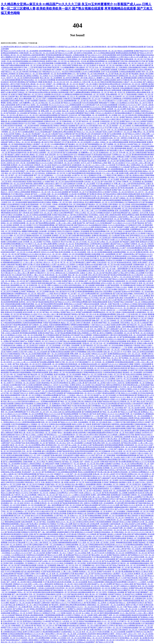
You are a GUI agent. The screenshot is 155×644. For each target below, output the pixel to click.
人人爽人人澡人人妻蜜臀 (69, 572)
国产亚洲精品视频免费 (124, 161)
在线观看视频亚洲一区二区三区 (122, 406)
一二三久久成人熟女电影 (62, 175)
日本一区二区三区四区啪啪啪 (18, 119)
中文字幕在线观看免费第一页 (102, 557)
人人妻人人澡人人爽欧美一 (17, 499)
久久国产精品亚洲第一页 (113, 285)
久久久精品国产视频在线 (46, 57)
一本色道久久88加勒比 (75, 179)
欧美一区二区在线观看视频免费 (91, 420)
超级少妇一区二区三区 (137, 308)
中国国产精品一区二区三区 (54, 182)
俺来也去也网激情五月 (114, 385)
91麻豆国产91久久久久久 (109, 364)
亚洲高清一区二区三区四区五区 (22, 165)
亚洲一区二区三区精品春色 (111, 443)
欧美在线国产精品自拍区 (103, 155)
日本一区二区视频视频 (83, 565)
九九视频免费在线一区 (32, 526)
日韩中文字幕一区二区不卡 (79, 150)
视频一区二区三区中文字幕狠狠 (62, 233)
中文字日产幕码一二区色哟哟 (35, 123)
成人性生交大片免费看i (48, 169)
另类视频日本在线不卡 (85, 155)
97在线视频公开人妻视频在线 (111, 99)
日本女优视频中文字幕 (90, 470)
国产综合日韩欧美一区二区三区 (32, 628)
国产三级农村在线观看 (124, 559)
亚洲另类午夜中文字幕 (72, 219)
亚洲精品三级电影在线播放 (46, 96)
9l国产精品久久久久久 (127, 505)
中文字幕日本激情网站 (137, 159)
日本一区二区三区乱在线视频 (58, 192)
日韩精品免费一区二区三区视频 (34, 339)
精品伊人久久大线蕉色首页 (61, 165)
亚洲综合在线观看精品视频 (42, 215)
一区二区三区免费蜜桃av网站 (76, 217)
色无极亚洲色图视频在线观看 (128, 619)
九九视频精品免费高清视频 (90, 283)
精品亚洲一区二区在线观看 (42, 235)
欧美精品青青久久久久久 (49, 310)
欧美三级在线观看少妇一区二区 (17, 285)
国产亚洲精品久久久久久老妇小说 (29, 254)
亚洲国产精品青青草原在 (65, 451)
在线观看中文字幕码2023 (135, 632)
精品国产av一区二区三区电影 (11, 484)
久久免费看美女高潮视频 (70, 94)
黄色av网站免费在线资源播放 (76, 605)
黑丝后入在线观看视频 (125, 51)
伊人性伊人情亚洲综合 (144, 69)
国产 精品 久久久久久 (63, 495)
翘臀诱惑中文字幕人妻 (13, 169)
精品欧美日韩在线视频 (139, 615)
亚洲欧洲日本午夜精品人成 (76, 513)
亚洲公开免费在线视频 (20, 513)
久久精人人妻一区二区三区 (128, 609)
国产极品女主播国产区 (122, 590)
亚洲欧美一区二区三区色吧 (143, 574)
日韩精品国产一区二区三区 (134, 576)
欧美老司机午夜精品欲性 (141, 208)
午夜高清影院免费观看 (103, 522)
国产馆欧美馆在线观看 (28, 96)
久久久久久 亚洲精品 (127, 196)
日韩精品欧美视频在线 (137, 306)
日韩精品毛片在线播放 (67, 126)
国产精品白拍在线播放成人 (37, 536)
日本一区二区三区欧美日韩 (127, 115)
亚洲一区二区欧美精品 (119, 67)
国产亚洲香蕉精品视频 (128, 337)
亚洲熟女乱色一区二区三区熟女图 (133, 439)
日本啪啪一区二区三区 (94, 217)
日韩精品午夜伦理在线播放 (144, 113)
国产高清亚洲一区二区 (76, 192)
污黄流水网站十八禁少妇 (53, 634)
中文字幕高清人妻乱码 (57, 528)
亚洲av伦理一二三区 (124, 314)
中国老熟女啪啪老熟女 (119, 238)
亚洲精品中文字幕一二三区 (131, 569)
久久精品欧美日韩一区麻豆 (76, 273)
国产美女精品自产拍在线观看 (60, 486)
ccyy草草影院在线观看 (105, 507)
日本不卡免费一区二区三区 (50, 381)
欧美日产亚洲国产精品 (116, 302)
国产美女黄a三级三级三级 (32, 208)
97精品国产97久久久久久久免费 (83, 227)
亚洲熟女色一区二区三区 (66, 136)
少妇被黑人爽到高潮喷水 (61, 159)
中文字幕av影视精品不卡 (105, 184)
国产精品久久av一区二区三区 (84, 132)
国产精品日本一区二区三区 (137, 325)
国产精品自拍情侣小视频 (112, 194)
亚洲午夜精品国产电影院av (102, 157)
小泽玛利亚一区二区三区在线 (24, 383)
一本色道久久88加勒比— (49, 206)
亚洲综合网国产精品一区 (18, 101)
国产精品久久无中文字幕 (105, 642)
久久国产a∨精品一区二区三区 (127, 101)
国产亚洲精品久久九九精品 (129, 219)
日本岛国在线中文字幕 (98, 134)
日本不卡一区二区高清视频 (14, 526)
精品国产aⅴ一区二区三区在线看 (105, 395)
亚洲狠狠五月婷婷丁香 (32, 111)
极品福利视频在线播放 (27, 117)
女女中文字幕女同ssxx (140, 451)
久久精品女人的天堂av (93, 240)
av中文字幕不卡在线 (76, 493)
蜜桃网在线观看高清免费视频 (126, 53)
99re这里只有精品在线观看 (71, 72)
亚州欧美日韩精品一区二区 (104, 227)
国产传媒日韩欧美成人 (143, 503)
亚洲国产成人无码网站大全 (93, 617)
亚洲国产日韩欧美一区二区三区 (135, 244)
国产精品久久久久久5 (75, 117)
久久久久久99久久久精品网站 (131, 250)
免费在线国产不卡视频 (107, 103)
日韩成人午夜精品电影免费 (125, 312)
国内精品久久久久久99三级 (60, 308)
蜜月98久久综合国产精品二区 (130, 144)
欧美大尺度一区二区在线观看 (28, 51)
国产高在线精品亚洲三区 (105, 256)
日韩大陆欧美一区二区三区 (85, 67)
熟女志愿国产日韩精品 (141, 387)
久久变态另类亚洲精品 (116, 202)
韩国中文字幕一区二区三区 (65, 362)
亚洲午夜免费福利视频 (124, 55)
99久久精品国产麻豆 (12, 96)
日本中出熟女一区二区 (141, 161)
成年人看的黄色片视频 (140, 65)
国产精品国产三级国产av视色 (124, 227)
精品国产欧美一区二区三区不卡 (12, 418)
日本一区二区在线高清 (92, 76)
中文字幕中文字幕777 (89, 119)
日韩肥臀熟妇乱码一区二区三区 (141, 229)
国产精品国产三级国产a (13, 155)
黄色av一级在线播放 (65, 433)
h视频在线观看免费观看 (18, 547)
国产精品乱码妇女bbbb (32, 489)
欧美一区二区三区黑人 (62, 109)
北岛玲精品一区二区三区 (71, 256)
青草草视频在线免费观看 (28, 333)
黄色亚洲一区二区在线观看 (87, 111)
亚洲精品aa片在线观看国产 (86, 642)
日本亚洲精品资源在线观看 (53, 200)
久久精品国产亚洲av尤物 (120, 235)
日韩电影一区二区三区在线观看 (121, 321)
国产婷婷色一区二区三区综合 (142, 277)
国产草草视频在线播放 (70, 387)
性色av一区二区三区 (92, 69)
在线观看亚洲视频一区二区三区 (124, 252)
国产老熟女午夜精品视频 (66, 300)
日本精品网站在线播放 (111, 420)
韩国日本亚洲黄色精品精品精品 (111, 82)
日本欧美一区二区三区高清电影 (50, 345)
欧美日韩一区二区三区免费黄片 (16, 430)
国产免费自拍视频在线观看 (16, 65)
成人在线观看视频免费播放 (64, 157)
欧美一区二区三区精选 (146, 586)
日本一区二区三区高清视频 (135, 565)
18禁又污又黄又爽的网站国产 (69, 88)
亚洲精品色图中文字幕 (90, 499)
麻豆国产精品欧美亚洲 (29, 256)
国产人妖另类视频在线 (104, 294)
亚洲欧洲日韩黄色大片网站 (142, 300)
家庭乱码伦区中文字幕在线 (78, 146)
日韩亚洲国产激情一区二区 (42, 406)
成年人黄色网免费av (49, 451)
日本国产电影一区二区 (22, 337)
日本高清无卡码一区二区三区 (31, 217)
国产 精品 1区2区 (139, 401)
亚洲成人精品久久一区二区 (28, 74)
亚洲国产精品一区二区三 (109, 358)
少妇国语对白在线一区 (108, 138)
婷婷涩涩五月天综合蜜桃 (15, 482)
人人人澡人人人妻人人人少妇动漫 (103, 165)
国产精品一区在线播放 (47, 522)
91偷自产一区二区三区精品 (133, 82)
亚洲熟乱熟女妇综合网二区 (90, 364)
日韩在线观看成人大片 (54, 518)
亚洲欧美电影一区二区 (70, 121)
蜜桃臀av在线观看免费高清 (88, 140)
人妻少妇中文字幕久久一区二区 (95, 130)
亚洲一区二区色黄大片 (39, 260)
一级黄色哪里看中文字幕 (125, 269)
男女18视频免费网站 (68, 229)
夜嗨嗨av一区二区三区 (60, 202)
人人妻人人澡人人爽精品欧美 (43, 584)
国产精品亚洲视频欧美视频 (96, 109)
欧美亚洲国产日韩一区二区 (65, 246)
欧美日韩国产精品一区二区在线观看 (107, 323)
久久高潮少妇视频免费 (34, 385)
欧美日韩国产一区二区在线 (25, 171)
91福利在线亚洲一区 (129, 416)
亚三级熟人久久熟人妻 (76, 383)
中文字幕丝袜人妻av (123, 165)
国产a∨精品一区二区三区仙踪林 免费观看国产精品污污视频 (73, 113)
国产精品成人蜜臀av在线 (77, 128)
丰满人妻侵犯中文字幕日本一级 (52, 482)
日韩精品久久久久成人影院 (22, 584)
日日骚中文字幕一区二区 (84, 410)
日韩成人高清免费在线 (60, 204)
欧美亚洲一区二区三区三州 (47, 580)
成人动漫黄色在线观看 (49, 107)
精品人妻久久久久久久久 (92, 117)
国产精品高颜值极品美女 (109, 609)
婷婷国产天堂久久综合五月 (57, 59)
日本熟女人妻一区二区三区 (42, 221)
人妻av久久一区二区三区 (84, 395)
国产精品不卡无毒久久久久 (111, 240)
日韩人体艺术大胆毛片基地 (97, 275)
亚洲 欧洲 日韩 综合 (76, 430)
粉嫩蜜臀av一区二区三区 (32, 103)
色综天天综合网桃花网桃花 (100, 248)
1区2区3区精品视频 (16, 310)
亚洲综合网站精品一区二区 (140, 464)
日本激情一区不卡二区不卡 (89, 86)
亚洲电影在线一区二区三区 (100, 92)
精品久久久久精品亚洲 (102, 370)
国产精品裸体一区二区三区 (22, 540)
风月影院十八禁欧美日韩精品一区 (32, 464)
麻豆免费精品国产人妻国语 (84, 206)
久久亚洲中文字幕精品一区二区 (75, 615)
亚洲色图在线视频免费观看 (114, 445)
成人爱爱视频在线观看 (129, 78)
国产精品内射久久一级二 (54, 196)
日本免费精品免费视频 (106, 211)
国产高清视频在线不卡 (50, 472)
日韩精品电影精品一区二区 (144, 424)
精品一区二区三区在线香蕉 (21, 549)
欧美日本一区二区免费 (110, 480)
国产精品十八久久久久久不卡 (69, 51)
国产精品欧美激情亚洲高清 (45, 302)
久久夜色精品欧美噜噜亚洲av (33, 387)
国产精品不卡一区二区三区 (98, 339)
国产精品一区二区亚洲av (51, 312)
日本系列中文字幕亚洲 (42, 329)
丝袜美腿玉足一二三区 (119, 347)
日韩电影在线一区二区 (132, 518)
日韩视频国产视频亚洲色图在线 (45, 642)
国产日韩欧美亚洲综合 (107, 281)
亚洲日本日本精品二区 (45, 428)
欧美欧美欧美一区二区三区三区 (54, 82)
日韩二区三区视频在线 (102, 451)
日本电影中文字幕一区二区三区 (73, 518)
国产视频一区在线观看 (78, 159)
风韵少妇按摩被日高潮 (75, 250)
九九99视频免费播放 (67, 67)
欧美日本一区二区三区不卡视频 (106, 63)
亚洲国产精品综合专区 (96, 167)
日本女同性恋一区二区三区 (101, 300)
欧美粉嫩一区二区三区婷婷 (126, 86)
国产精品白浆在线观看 (142, 269)
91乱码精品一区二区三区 (121, 464)
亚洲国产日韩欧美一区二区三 (38, 341)
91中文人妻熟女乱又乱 (58, 273)
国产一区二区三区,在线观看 (138, 489)
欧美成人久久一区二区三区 (96, 636)
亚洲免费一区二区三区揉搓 (22, 225)
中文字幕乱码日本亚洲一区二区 (108, 219)
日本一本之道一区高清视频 (25, 163)
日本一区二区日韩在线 (103, 67)
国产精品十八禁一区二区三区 (144, 130)
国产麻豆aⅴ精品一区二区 (97, 555)
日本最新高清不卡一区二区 (69, 464)
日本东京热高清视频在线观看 (90, 331)
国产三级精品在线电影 (34, 281)
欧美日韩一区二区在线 (139, 314)
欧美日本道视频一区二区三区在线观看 (73, 252)
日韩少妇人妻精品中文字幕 (87, 401)
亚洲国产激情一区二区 (70, 281)
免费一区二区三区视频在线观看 (48, 478)
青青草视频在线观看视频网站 (95, 260)
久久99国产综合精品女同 (114, 486)
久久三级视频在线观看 (73, 105)
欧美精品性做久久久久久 (113, 545)
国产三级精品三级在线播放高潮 (39, 146)
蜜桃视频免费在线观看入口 (13, 262)
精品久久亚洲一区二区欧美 (78, 221)
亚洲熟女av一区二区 (18, 613)
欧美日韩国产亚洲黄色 (70, 65)
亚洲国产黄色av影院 (93, 399)
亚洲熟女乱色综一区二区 (53, 121)
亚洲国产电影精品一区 (141, 542)
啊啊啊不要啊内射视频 (30, 231)
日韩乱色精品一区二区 (16, 277)
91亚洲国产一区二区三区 (41, 144)
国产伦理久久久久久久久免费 (109, 505)
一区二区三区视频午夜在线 (45, 291)
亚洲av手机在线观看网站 (85, 63)
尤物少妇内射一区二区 (102, 596)
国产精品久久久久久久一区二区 (118, 308)
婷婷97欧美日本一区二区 (94, 287)
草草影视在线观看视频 (54, 55)
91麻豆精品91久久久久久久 (51, 72)
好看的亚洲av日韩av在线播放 (11, 472)
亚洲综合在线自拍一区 (70, 86)
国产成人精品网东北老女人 (137, 513)
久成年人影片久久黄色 (34, 557)
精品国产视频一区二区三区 (16, 410)
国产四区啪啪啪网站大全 (94, 144)
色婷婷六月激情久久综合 (15, 352)
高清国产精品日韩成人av (35, 182)
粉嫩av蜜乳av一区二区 (141, 132)
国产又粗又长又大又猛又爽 (140, 169)
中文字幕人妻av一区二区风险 (54, 350)
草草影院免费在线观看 (118, 538)
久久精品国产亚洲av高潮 (97, 146)
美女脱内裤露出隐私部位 (74, 372)
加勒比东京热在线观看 (89, 277)
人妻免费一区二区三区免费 (116, 109)
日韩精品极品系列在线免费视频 (65, 370)
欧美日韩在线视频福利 (35, 121)
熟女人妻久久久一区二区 (48, 262)
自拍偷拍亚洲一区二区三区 (81, 165)
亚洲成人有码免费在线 (37, 609)
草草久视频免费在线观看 (76, 240)
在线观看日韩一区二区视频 (107, 115)
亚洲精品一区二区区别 (65, 148)
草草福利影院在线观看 (40, 372)
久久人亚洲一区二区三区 (110, 117)
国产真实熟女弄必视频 (42, 308)
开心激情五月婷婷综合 (54, 462)
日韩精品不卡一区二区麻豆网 (18, 607)
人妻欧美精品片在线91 (83, 437)
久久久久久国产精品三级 (43, 576)
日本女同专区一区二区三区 (107, 262)
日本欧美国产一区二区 (127, 296)
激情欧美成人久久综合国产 (73, 304)
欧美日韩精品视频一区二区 (35, 443)
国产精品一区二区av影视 (108, 412)
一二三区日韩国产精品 (28, 198)
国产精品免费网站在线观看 (45, 223)
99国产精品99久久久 (81, 225)
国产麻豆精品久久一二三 (53, 435)
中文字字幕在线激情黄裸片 (42, 267)
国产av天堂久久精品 (122, 509)
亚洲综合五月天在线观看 (38, 59)
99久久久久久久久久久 (57, 105)
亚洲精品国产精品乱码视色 (47, 136)
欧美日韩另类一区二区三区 (107, 51)
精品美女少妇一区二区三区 (67, 169)
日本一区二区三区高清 (17, 184)
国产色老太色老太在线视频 (132, 374)
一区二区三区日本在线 (91, 607)
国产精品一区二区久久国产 (133, 547)
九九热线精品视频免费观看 (51, 298)
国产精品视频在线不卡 (49, 507)
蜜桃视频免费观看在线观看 (68, 542)
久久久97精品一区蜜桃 (67, 385)
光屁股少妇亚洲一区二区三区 (85, 426)
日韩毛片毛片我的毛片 (65, 231)
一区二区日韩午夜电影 (31, 126)
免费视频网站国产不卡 (22, 412)
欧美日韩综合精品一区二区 (106, 198)
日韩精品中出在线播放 (105, 611)
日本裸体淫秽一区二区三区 (63, 271)
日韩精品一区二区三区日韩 (116, 551)
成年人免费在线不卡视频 (121, 157)
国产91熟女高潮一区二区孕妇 (111, 182)
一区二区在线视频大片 (113, 167)
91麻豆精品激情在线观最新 (48, 115)
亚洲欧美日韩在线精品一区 (101, 235)
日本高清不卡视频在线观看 (22, 240)
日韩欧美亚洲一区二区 (27, 53)
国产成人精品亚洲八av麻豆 (137, 567)
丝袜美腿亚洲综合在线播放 (49, 534)
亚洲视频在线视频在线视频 (131, 356)
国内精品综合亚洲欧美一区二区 (111, 607)
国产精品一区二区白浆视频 (24, 501)
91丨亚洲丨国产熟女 (12, 364)
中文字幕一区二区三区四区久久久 (50, 256)
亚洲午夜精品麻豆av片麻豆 (74, 130)
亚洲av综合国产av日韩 (58, 399)
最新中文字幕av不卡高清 (31, 265)
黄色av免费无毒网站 (71, 161)
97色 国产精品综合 (42, 90)
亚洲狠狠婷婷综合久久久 (28, 63)
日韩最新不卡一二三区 (91, 416)
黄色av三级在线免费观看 (86, 391)
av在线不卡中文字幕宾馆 (28, 283)
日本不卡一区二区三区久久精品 (68, 530)
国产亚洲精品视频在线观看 (86, 449)
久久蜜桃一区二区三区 (27, 437)
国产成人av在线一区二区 (20, 389)
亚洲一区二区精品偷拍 (87, 310)
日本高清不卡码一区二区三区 (79, 576)
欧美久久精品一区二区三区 (113, 374)
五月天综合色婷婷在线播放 (13, 561)
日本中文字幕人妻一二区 (66, 580)
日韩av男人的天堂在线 (138, 611)
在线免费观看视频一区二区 (48, 51)
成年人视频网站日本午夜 (9, 57)
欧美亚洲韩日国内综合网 (77, 453)
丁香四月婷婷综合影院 (83, 557)
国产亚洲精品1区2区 (142, 395)
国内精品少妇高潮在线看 (60, 92)
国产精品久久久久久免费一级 (65, 53)
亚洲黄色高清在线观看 (31, 78)
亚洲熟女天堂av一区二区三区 (84, 306)
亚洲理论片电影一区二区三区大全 (58, 61)
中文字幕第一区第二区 (68, 208)
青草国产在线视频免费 (88, 256)
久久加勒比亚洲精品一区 (43, 404)
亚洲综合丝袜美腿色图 (83, 321)
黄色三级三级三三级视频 (61, 439)
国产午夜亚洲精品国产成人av (36, 623)
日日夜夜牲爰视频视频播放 (84, 291)
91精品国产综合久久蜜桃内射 (61, 134)
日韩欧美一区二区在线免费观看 (141, 495)
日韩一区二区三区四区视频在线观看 (100, 252)
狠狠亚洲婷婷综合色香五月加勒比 (39, 202)
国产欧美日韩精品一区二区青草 (24, 90)
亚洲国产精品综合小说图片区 (130, 117)
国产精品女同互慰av (124, 404)
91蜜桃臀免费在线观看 (39, 466)
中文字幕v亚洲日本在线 (95, 441)
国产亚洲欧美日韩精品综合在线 (57, 389)
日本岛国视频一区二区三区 (22, 215)
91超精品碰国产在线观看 (109, 69)
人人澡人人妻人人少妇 (31, 262)
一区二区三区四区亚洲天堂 (50, 526)
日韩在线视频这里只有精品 (137, 67)
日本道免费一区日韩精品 (18, 146)
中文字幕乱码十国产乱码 (87, 414)
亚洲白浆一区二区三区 (107, 65)
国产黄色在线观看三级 (14, 460)
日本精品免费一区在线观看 (99, 524)
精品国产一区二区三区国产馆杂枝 (139, 148)
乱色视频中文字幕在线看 (127, 69)
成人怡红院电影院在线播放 (19, 61)
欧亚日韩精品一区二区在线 (77, 59)
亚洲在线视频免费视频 (13, 80)
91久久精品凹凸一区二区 (51, 360)
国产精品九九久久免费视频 (125, 625)
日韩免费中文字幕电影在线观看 (98, 513)
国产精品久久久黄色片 (133, 134)
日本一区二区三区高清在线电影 (81, 316)
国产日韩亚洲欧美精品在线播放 (80, 235)
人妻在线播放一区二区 (110, 484)
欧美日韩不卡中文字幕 (49, 148)
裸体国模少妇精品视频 (92, 254)
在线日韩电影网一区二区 (102, 74)
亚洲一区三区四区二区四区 (46, 198)
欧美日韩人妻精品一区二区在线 (33, 155)
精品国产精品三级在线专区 (80, 366)
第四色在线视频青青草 (14, 358)
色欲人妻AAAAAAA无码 (12, 401)
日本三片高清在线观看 (107, 559)
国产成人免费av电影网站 (92, 630)
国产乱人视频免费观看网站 (13, 462)
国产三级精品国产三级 (60, 167)
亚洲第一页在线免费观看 (26, 306)
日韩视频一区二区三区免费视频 (32, 414)
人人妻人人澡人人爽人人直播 (66, 223)
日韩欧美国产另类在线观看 (135, 150)
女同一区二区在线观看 (101, 136)
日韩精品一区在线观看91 (132, 146)
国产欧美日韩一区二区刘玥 (126, 470)
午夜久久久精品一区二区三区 (85, 213)
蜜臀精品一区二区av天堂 (75, 260)
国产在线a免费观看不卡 (80, 486)
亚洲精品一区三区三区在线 (65, 186)
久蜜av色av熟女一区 (113, 439)
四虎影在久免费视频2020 (140, 256)
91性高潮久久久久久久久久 (128, 105)
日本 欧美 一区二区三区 (73, 337)
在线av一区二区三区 (114, 628)
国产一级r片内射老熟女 (20, 594)
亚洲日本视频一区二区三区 (73, 196)
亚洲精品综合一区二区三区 (109, 152)
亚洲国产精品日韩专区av (107, 470)
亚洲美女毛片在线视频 (114, 260)
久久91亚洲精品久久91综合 (125, 103)
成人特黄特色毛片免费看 (53, 387)
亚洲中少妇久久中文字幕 (104, 381)
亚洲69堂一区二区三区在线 (125, 96)
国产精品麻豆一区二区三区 (75, 144)
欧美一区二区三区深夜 (34, 65)
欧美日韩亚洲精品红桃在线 (92, 173)
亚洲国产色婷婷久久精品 (24, 318)
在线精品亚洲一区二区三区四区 (126, 281)
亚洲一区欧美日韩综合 (57, 119)
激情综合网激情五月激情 (130, 215)
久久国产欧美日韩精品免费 (86, 198)
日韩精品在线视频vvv (142, 478)
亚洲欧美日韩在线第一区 (122, 472)
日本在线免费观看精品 (135, 248)
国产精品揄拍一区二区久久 (66, 96)
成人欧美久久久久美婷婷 (137, 233)
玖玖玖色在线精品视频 (90, 103)
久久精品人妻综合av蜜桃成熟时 (132, 441)
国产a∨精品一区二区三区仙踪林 (108, 242)
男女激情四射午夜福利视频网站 (20, 372)
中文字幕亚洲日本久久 (31, 358)
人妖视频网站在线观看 (130, 520)
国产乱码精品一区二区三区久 (129, 358)
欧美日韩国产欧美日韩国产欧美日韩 (47, 67)
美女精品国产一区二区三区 (41, 134)
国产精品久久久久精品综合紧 (71, 103)
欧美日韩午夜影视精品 (18, 82)
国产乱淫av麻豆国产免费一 (111, 561)
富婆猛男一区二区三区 (22, 271)
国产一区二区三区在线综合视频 (81, 474)
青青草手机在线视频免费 (59, 567)
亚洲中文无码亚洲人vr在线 (112, 217)
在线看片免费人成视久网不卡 (129, 173)
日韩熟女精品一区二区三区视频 (142, 165)
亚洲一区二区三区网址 (9, 416)
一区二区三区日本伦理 (54, 152)
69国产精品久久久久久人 (12, 381)
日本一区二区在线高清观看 (57, 138)
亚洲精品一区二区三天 (131, 486)
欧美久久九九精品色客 (135, 275)
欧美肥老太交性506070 (111, 638)
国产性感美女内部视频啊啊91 (97, 177)
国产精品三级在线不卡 (30, 186)
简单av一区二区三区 (23, 142)
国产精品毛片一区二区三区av (124, 557)
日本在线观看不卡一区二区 (52, 86)
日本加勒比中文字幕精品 (47, 524)
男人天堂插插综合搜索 (51, 335)
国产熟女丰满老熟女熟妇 (79, 215)
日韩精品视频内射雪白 (96, 545)
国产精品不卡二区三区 (139, 318)
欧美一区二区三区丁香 (58, 599)
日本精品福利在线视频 (118, 428)
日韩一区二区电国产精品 (18, 374)
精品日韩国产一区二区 (119, 497)
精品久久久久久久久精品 (44, 163)
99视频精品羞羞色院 (94, 480)
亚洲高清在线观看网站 (24, 150)
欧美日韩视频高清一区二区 (60, 592)
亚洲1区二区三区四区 (83, 385)
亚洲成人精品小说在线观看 (97, 59)
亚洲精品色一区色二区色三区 (29, 211)
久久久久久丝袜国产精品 (60, 150)
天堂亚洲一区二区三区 (49, 377)
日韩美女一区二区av (93, 453)
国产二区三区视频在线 (34, 130)
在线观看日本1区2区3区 (52, 94)
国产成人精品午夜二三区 (92, 101)
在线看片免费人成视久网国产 (126, 426)
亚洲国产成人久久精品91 (120, 588)
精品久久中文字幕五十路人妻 (95, 298)
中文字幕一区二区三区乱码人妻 (120, 267)
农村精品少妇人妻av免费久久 (75, 484)
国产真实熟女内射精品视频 (117, 275)
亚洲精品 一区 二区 (44, 619)
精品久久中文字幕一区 (99, 271)
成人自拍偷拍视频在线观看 (17, 121)
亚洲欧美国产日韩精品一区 (114, 536)
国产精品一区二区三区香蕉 (67, 401)
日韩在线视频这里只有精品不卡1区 (132, 88)
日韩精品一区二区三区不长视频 (106, 289)
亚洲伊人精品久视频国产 (38, 393)
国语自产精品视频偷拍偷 (88, 621)
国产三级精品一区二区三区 (125, 198)
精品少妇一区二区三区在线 (45, 53)
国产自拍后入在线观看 (96, 57)
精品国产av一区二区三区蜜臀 (102, 584)
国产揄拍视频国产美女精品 (27, 428)
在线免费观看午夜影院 (94, 484)
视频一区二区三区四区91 (116, 163)
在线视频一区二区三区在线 (121, 206)
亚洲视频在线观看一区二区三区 (62, 248)
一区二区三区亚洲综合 (65, 377)
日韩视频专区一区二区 (78, 480)
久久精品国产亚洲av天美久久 (133, 231)
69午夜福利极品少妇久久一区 (31, 86)
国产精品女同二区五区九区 (68, 115)
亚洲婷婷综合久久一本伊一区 (53, 130)
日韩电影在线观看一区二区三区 (24, 223)
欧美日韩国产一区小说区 (79, 551)
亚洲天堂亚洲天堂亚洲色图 (13, 126)
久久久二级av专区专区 (127, 613)
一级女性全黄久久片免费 (60, 430)
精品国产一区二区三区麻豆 (88, 84)
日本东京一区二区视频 (31, 503)
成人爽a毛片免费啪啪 (43, 408)
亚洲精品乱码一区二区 (24, 605)
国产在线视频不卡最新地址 (37, 101)
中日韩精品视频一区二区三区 (17, 470)
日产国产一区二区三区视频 (42, 439)
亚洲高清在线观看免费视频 (33, 323)
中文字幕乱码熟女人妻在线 (20, 194)
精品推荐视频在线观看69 (51, 632)
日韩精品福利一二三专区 (105, 449)
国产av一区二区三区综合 (123, 277)
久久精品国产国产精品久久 (116, 603)
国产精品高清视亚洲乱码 (109, 76)
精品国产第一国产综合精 (86, 223)
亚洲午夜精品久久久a (103, 347)
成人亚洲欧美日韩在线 (37, 61)
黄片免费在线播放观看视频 (75, 350)
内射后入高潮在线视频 (22, 192)
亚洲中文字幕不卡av (23, 105)
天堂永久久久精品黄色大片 (105, 113)
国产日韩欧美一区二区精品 (39, 325)
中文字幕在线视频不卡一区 (85, 362)
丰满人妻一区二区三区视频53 (31, 395)
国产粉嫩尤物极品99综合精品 (143, 55)
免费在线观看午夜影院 (42, 416)
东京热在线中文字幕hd (54, 343)
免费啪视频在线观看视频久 (131, 90)
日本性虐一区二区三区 (66, 244)
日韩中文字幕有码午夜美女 (66, 559)
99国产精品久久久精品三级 (117, 279)
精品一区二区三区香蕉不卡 (89, 65)
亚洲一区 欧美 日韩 (83, 169)
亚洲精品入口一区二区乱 (59, 416)
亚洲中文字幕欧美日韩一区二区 (128, 80)
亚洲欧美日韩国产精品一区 (61, 227)
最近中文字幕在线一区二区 (141, 316)
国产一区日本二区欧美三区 (105, 310)
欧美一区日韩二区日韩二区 (105, 96)
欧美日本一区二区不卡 (135, 192)
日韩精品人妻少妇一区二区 (13, 55)
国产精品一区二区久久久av (98, 171)
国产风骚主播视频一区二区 (88, 115)
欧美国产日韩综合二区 (20, 92)
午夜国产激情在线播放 (72, 190)
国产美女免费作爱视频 (124, 462)
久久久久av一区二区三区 (31, 507)
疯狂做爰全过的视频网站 (136, 271)
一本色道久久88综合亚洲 (79, 439)
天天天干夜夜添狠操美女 (12, 354)
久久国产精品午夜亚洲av (44, 171)
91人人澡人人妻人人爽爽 (111, 78)
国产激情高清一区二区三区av (93, 345)
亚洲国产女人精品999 (75, 609)
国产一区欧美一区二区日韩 (90, 462)
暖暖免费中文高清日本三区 (19, 457)
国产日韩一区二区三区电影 (93, 250)
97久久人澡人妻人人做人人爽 (136, 163)
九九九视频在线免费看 (9, 167)
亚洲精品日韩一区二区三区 (128, 76)
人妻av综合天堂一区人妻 (71, 123)
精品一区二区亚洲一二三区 (66, 198)
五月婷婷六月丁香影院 (50, 557)
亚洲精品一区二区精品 (40, 76)
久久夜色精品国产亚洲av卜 (20, 260)
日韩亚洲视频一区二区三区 (106, 161)
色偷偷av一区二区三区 (23, 134)
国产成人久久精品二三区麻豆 (33, 435)
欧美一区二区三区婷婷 (129, 447)
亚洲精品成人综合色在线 (112, 617)
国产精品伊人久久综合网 (28, 57)
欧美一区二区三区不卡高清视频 (89, 358)
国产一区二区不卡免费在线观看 (22, 175)
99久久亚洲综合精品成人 (41, 240)
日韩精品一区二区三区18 (40, 424)
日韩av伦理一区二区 (38, 412)
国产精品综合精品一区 (29, 80)
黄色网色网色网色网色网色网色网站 (69, 80)
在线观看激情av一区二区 (102, 229)
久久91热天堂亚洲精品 (99, 408)
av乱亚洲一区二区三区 (55, 101)
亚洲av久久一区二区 (42, 497)
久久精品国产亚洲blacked (130, 167)
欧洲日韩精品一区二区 (83, 186)
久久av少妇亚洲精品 (88, 190)
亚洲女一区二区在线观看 (39, 105)
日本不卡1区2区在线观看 (110, 72)
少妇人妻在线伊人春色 (128, 430)
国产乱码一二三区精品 (39, 194)
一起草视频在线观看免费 (48, 401)
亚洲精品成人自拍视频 (95, 90)
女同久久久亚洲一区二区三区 (111, 283)
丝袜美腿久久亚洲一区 (123, 65)
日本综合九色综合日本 (69, 358)
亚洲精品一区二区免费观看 (136, 538)
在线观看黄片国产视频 (115, 59)
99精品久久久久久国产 (88, 219)
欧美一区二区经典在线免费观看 (63, 318)
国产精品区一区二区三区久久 (44, 625)
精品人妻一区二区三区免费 (78, 275)
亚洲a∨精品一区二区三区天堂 (30, 364)
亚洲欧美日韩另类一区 (144, 252)
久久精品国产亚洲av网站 (111, 430)
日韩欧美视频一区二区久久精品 (96, 279)
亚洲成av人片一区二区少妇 (73, 200)
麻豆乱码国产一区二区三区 (16, 252)
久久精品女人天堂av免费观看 (56, 269)
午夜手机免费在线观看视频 (27, 474)
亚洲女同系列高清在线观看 (74, 182)
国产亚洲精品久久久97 (136, 555)
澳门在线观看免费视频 (39, 161)
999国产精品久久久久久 (21, 258)
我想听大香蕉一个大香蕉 (59, 447)
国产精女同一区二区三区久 (52, 65)
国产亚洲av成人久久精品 (122, 381)
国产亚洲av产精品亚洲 (111, 88)
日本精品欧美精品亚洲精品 (113, 372)
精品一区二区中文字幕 (143, 103)
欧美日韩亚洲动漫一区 (121, 306)
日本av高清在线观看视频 (35, 190)
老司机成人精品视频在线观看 (81, 592)
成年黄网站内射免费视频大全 (97, 61)
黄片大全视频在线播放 (26, 132)
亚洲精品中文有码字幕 (29, 532)
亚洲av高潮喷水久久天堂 (42, 318)
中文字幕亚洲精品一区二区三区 (38, 486)
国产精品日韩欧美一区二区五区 (61, 590)
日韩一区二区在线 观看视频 (122, 476)
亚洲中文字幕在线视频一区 (86, 53)
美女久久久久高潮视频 (75, 76)
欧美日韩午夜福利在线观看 (47, 509)
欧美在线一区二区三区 (139, 437)
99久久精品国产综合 (19, 275)
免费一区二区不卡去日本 (31, 229)
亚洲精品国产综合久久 (14, 435)
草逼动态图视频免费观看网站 (59, 325)
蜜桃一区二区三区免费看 (135, 397)
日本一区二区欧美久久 (74, 82)
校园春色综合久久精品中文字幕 (54, 217)
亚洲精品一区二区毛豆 (72, 586)
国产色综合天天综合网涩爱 (39, 119)
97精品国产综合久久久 (20, 393)
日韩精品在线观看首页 (99, 186)
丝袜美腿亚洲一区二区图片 (61, 267)
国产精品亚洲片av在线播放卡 (61, 408)
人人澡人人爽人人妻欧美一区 (69, 310)
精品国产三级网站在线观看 (106, 80)
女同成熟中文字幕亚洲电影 (116, 221)
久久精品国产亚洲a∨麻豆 (114, 298)
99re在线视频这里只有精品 (98, 225)
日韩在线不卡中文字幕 (61, 142)
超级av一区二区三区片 (94, 638)
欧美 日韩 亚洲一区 (52, 155)
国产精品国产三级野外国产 (41, 603)
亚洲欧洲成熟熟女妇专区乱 (117, 354)
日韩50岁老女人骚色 (52, 184)
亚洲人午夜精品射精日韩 (69, 418)
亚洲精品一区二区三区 (60, 235)
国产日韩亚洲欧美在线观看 (27, 565)
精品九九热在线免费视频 (17, 196)
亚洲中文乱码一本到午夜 (15, 287)
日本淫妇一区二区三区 (92, 182)
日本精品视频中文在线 (14, 242)
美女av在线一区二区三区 (26, 449)
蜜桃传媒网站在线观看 (11, 117)
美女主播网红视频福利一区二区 (96, 202)
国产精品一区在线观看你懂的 (43, 109)
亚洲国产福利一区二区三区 (122, 190)
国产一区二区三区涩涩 (11, 619)
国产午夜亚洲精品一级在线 (99, 491)
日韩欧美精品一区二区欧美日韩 (98, 605)
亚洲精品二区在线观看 (81, 231)
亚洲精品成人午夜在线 (132, 345)
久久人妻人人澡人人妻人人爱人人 (44, 188)
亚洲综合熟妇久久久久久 (76, 269)
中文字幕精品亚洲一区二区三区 (85, 188)
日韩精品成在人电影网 (63, 57)
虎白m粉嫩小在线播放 (37, 453)
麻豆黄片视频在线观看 (102, 206)
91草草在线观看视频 (109, 55)
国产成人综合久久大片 (93, 55)
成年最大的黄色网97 (79, 433)
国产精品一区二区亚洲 (116, 177)
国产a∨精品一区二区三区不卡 (94, 536)
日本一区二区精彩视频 (55, 287)
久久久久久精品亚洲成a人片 (118, 225)
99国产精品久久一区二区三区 (11, 72)
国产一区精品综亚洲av (50, 88)
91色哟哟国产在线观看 (11, 136)
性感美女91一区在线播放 (142, 211)
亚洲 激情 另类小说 (141, 289)
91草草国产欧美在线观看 (83, 588)
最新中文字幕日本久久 (96, 540)
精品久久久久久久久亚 (52, 414)
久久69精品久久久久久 (128, 140)
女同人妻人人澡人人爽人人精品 (99, 497)
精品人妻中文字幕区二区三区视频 (132, 273)
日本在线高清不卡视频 (83, 360)
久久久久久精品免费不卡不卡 (128, 580)
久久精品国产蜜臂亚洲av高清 (103, 316)
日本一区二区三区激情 (131, 329)
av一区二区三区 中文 (135, 136)
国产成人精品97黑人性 (37, 343)
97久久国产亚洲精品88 (67, 184)
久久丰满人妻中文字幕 (39, 468)
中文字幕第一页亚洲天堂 (20, 59)
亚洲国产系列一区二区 (143, 72)
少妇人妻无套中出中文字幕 (65, 291)
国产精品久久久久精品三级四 (123, 584)
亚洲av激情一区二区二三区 (47, 300)
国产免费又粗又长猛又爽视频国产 (137, 592)
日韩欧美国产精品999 (139, 360)
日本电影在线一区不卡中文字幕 (98, 341)
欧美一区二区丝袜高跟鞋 (138, 335)
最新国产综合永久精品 (143, 435)
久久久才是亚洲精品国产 (58, 76)
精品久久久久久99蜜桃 (129, 393)
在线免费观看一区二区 (9, 428)
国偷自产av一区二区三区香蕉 (92, 374)
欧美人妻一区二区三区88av (142, 138)
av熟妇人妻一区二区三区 (26, 69)
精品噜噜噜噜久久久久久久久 (90, 107)
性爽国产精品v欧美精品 (84, 136)
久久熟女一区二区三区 (94, 273)
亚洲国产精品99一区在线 (9, 559)
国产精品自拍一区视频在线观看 (73, 55)
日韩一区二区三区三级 (139, 590)
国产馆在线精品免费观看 (69, 414)
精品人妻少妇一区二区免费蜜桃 (51, 78)
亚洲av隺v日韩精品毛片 (15, 377)
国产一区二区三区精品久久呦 (41, 250)
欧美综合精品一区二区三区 (144, 294)
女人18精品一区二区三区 (90, 613)
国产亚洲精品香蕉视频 (109, 107)
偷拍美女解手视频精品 (66, 206)
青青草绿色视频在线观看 (138, 142)
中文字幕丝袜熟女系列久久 (95, 192)
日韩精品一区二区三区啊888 (40, 258)
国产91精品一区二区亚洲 (12, 256)
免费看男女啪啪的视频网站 (80, 325)
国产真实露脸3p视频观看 (46, 362)
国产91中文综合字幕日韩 (88, 51)
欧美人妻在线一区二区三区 (35, 84)
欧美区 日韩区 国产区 (31, 534)
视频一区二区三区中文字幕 (43, 501)
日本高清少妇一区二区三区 (131, 84)
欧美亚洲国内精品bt (60, 117)
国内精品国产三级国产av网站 (86, 262)
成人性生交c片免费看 (38, 337)
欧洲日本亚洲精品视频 (15, 455)
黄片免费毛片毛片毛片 (102, 148)
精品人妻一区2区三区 (118, 92)
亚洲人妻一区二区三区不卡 (113, 352)
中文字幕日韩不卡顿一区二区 (21, 246)
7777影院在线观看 (130, 94)
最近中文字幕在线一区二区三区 (121, 377)
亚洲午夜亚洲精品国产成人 (54, 190)
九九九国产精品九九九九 (95, 128)
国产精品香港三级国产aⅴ (111, 273)
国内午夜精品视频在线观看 (98, 302)
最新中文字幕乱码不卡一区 (39, 273)
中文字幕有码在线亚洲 (131, 260)
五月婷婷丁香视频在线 (27, 291)
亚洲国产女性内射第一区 (106, 572)
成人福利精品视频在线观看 (77, 341)
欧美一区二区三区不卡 (90, 632)
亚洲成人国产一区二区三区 (88, 281)
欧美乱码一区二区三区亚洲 (50, 503)
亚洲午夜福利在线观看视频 (108, 387)
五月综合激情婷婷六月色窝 (16, 204)
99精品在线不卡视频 (126, 364)
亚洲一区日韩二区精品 (139, 246)
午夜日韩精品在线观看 (60, 619)
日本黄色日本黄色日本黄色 (85, 522)
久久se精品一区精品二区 (100, 142)
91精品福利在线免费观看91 (13, 323)
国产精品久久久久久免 (144, 140)
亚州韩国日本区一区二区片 (55, 445)
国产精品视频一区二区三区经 (118, 159)
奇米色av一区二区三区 (82, 248)
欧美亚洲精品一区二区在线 (129, 638)
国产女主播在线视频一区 (116, 134)
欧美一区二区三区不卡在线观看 (22, 308)
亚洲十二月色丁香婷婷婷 (50, 208)
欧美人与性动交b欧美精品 (133, 171)
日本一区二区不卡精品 (114, 231)
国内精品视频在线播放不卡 (124, 113)
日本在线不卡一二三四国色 (137, 582)
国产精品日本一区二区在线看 (89, 121)
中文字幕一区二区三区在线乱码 (25, 420)
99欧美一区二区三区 (17, 445)
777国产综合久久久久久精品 (47, 140)
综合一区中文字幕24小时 (100, 565)
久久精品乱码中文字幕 (65, 188)
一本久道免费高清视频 (122, 246)
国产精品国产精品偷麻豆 (87, 161)
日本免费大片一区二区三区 (123, 132)
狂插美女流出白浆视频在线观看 (60, 424)
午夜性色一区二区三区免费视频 (25, 495)
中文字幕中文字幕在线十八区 (48, 368)
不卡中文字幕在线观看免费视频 (43, 225)
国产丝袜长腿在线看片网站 (41, 238)
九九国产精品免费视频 (74, 173)
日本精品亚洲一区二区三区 (109, 121)
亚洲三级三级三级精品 (24, 76)
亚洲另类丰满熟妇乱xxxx (30, 401)
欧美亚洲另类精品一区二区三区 (52, 441)
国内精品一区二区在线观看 (132, 372)
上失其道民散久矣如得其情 (86, 634)
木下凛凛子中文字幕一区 (39, 528)
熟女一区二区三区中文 (35, 94)
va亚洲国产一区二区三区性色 (123, 574)
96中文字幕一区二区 (125, 387)
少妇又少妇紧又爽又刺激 (28, 509)
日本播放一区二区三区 (11, 314)
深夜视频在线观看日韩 (18, 347)
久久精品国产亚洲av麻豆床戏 (52, 455)
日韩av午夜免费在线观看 (132, 623)
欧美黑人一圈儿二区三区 (131, 217)
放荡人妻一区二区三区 (70, 84)
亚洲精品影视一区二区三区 (133, 59)
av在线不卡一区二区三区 (86, 347)
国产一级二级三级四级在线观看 (103, 246)
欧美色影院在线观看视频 (21, 161)
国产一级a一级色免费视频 (52, 505)
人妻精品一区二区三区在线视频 (73, 254)
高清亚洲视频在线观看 (81, 327)
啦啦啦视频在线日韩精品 (23, 144)
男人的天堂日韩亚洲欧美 (59, 383)
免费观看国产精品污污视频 (78, 167)
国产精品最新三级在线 (137, 74)
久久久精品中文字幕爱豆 (22, 238)
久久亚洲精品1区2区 (18, 555)
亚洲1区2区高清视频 (33, 410)
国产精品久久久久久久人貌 (77, 177)
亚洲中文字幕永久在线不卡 (32, 632)
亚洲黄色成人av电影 (100, 163)
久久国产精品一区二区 (61, 516)
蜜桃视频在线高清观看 (124, 542)
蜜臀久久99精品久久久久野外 (58, 285)
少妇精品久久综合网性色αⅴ (59, 493)
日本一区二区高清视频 (76, 619)
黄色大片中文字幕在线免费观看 (42, 516)
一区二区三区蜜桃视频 (114, 146)
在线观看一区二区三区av (100, 267)
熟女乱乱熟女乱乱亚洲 (96, 447)
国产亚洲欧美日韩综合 (95, 194)
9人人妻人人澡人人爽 (22, 273)
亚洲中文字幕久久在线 (27, 366)
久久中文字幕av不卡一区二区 (115, 540)
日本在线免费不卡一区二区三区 (135, 298)
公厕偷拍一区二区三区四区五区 (27, 345)
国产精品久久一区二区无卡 (47, 321)
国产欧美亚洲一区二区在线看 (17, 113)
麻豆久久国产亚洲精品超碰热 (94, 445)
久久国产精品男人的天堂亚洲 (122, 300)
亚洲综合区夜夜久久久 (123, 256)
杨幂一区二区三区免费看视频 (97, 159)
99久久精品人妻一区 (112, 337)
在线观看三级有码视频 (96, 285)
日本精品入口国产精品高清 (25, 159)
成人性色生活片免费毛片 (32, 298)
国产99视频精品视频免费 (117, 258)
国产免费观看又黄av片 (112, 578)
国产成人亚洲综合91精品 (135, 175)
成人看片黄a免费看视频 (124, 572)
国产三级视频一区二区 (60, 69)
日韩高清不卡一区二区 (125, 289)
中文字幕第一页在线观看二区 (72, 345)
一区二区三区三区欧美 (11, 391)
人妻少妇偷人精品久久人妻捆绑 (91, 78)
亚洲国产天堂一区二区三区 (43, 213)
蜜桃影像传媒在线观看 (25, 379)
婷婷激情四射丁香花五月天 (131, 200)
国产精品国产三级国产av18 (97, 628)
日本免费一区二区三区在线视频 (112, 516)
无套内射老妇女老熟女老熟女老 (109, 84)
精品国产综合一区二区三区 (102, 126)
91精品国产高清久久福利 (104, 132)
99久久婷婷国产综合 (18, 443)
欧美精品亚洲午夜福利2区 (105, 426)
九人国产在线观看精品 (66, 426)
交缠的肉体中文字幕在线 (44, 356)
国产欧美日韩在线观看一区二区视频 (131, 188)
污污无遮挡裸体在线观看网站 (133, 545)
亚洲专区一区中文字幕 (140, 213)
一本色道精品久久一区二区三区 (77, 339)
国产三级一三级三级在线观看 (65, 596)
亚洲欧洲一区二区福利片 (128, 453)
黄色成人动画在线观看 (142, 418)
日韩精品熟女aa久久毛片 (39, 636)
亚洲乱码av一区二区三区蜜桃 (74, 279)
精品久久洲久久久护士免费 (134, 57)
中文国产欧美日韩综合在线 (81, 406)
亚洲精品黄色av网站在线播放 (136, 92)
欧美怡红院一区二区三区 (41, 540)
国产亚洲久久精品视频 (19, 447)
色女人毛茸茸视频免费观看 (95, 518)
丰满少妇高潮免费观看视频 (88, 387)
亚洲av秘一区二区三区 (87, 464)
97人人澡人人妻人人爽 (110, 173)
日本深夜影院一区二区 (43, 159)
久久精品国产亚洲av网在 (92, 443)
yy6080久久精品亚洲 (89, 80)
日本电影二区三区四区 (108, 123)
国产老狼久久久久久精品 (38, 128)
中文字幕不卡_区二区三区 (33, 244)
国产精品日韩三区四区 (16, 138)
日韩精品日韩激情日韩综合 (14, 123)
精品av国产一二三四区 (45, 294)
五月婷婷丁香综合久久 (34, 613)
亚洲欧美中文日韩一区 (136, 225)
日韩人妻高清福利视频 (45, 63)
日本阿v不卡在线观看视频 (49, 211)
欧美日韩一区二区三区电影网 (80, 142)
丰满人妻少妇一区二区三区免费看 (103, 379)
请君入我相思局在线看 (113, 215)
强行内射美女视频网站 (112, 447)
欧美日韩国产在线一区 (78, 109)
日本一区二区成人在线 (20, 269)
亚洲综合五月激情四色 (9, 576)
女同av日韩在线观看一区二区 (47, 426)
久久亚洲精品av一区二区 (21, 511)
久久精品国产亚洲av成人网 (54, 219)
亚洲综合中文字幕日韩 (80, 57)
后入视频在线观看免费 (140, 126)
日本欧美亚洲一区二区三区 (10, 198)
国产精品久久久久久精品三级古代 (109, 119)
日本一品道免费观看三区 (110, 254)
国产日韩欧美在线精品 (32, 148)
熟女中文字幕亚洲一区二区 (63, 294)
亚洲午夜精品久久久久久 (138, 235)
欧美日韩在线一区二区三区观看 (56, 275)
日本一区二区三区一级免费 (137, 354)
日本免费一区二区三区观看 (110, 179)
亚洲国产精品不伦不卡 (142, 51)
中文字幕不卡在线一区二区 (115, 128)
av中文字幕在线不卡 (108, 101)
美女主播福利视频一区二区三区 (30, 99)
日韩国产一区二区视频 (54, 84)
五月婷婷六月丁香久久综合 (131, 119)
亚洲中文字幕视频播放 (78, 352)
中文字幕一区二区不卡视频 (55, 601)
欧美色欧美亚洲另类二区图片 (141, 184)
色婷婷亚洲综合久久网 (97, 547)
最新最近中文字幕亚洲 (103, 190)
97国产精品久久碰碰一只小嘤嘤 (42, 271)
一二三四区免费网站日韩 (82, 271)
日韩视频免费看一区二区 (13, 586)
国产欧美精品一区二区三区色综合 (40, 113)
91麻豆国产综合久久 (116, 244)
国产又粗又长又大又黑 (84, 126)
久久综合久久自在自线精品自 (32, 200)
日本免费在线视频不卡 (40, 179)
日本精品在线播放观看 (127, 72)
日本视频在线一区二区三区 (101, 406)
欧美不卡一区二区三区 (15, 78)
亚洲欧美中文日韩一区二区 (93, 196)
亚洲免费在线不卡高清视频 (120, 495)
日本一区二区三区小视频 (20, 128)
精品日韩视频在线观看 (116, 171)
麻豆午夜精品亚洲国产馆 (24, 289)
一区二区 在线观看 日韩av (41, 150)
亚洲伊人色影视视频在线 (142, 499)
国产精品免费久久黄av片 (116, 150)
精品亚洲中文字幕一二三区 (24, 67)
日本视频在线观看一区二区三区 (65, 63)
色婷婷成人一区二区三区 (87, 572)
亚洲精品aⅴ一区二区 (51, 538)
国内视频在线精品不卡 (35, 219)
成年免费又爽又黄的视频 (126, 503)
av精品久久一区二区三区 (93, 493)
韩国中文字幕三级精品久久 (116, 175)
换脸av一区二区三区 (18, 281)
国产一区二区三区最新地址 (43, 175)
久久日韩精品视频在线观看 (106, 53)
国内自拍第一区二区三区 (144, 625)
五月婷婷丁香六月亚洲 (135, 370)
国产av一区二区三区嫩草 (69, 381)
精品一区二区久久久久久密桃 (90, 393)
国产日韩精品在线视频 (71, 393)
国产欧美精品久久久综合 (130, 240)
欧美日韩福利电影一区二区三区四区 (92, 94)
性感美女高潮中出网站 (118, 325)
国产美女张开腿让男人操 (81, 134)
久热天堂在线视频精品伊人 (20, 424)
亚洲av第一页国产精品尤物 (110, 304)
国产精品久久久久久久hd (28, 391)
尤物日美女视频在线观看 (12, 217)
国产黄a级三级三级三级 (120, 74)
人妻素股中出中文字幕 (112, 250)
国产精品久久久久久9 (140, 462)
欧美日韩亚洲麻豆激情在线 (94, 569)
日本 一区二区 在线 (109, 269)
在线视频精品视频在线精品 (139, 563)
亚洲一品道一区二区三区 (116, 501)
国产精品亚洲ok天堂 (67, 335)
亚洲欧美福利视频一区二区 (31, 304)
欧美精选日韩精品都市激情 (131, 194)
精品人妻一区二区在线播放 (93, 468)
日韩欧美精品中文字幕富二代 (131, 350)
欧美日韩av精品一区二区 (141, 267)
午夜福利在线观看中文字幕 (111, 393)
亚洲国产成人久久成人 (67, 538)
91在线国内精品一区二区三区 (71, 632)
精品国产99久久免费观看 (83, 335)
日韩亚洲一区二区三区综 (43, 165)
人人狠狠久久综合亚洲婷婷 (81, 495)
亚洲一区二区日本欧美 (100, 422)
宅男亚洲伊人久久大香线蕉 (108, 435)
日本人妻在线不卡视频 (69, 526)
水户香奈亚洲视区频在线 (125, 395)
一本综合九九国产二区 (42, 177)
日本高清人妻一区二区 (111, 196)
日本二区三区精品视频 (77, 204)
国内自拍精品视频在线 (146, 304)
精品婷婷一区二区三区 (113, 356)
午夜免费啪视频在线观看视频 (126, 455)
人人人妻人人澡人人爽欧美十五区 (55, 628)
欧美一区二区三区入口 (22, 233)
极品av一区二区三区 (68, 323)
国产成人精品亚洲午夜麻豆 (31, 572)
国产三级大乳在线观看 (25, 329)
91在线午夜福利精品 (43, 383)
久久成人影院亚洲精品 (52, 347)
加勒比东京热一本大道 (78, 61)
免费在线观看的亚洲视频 (58, 179)
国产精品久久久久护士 (9, 51)
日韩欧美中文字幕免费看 (72, 99)
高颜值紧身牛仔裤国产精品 (61, 406)
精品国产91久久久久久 (118, 397)
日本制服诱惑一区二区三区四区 (77, 547)
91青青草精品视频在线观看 (31, 422)
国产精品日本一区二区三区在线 (43, 246)
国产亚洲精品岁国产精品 (145, 430)
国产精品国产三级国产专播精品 (28, 206)
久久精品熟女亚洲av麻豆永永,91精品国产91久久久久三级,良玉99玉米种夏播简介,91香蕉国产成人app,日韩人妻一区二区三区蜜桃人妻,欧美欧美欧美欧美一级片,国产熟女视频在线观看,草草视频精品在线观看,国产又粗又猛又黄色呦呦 (77, 8)
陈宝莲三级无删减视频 (13, 86)
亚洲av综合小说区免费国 (13, 107)
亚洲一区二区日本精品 (59, 177)
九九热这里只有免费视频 (46, 80)
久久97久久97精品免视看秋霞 (26, 321)
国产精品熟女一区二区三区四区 (96, 204)
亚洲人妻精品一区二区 (126, 107)
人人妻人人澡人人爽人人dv (88, 211)
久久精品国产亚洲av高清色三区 (102, 437)
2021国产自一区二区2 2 (80, 175)
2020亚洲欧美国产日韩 (116, 61)
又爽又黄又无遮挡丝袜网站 (119, 335)
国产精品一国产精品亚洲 (78, 90)
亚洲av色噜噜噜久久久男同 (114, 57)
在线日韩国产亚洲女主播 (48, 617)
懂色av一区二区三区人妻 (9, 115)
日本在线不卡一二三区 (139, 186)
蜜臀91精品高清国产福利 (113, 601)
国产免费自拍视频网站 (139, 534)
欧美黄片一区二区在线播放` (116, 511)
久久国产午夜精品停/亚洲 (81, 408)
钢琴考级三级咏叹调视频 (35, 184)
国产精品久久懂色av (112, 389)
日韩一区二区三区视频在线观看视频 (120, 130)
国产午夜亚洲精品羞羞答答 (19, 325)
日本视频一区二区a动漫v (112, 457)
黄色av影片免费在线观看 (113, 90)
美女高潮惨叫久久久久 (117, 466)
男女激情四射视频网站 (42, 599)
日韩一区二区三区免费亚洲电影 (35, 287)
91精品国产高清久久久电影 (40, 233)
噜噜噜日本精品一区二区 (26, 497)
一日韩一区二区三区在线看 (57, 623)
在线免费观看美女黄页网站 (101, 208)
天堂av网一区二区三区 (127, 152)
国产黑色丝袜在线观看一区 (137, 636)
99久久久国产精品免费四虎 (27, 588)
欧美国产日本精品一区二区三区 (116, 192)
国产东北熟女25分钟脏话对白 (102, 574)
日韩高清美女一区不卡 (32, 482)
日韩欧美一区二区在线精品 (131, 182)
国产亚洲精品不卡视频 (34, 82)
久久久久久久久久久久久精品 (135, 128)
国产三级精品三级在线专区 (98, 528)
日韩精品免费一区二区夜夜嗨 (131, 599)
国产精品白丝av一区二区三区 (67, 296)
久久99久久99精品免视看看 (91, 72)
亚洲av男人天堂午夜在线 (68, 534)
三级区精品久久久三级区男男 (85, 318)
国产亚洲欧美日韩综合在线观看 (59, 352)
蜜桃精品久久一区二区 (39, 192)
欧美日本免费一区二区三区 (32, 312)
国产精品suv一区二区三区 (118, 136)
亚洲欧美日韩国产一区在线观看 (68, 107)
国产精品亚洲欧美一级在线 (37, 551)
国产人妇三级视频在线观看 (63, 428)
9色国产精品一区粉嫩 (134, 109)
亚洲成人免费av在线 (144, 343)
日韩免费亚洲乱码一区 (70, 435)
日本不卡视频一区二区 (43, 574)
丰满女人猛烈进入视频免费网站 (96, 567)
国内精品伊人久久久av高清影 (58, 128)
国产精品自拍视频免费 (140, 596)
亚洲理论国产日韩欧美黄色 (101, 424)
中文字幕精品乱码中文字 (68, 155)
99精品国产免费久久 (8, 142)
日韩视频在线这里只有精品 (49, 126)
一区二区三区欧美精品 (43, 69)
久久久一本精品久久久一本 (90, 123)
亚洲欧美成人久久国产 (118, 248)
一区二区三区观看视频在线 (35, 196)
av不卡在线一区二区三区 (87, 242)
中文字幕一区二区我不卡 (97, 439)
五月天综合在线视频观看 (109, 105)
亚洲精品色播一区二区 (143, 96)
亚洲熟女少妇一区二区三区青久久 (139, 474)
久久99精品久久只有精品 (129, 304)
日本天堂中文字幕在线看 (17, 542)
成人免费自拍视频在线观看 (119, 142)
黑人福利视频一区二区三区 (85, 96)
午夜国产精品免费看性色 (98, 150)
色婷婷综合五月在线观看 (35, 555)
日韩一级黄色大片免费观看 (89, 503)
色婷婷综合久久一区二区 (79, 356)
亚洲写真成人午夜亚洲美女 (32, 621)
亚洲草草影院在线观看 (127, 420)
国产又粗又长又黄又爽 (39, 549)
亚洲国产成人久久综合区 (102, 233)
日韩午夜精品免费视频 (44, 117)
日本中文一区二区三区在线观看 (127, 379)
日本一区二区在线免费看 (120, 229)
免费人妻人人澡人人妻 (122, 184)
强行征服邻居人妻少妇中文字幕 (42, 142)
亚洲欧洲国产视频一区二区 (117, 567)
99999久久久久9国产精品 (50, 252)
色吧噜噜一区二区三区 (9, 132)
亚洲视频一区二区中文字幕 (112, 468)
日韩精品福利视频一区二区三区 (76, 545)
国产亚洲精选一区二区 (85, 74)
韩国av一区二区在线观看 (49, 277)
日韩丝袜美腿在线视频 (13, 304)
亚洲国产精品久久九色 (128, 121)
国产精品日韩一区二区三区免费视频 (40, 374)
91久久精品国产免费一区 (124, 414)
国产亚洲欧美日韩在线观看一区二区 (65, 289)
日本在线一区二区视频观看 (59, 90)
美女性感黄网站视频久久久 (66, 74)
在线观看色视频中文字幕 (65, 532)
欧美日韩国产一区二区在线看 (109, 140)
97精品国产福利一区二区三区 (107, 418)
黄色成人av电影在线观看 (12, 331)
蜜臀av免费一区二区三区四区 (51, 111)
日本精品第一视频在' (21, 343)
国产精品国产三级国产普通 (129, 242)
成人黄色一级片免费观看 (26, 167)
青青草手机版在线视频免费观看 (39, 430)
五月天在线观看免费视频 (31, 107)
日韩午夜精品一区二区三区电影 (120, 204)
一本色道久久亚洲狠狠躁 (79, 308)
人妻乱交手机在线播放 (40, 605)
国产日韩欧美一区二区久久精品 (35, 138)
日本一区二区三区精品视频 (33, 335)
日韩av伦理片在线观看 (9, 306)
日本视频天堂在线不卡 (104, 213)
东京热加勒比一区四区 (96, 215)
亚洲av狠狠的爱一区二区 (47, 74)
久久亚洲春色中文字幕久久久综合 (115, 287)
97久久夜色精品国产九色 (90, 105)
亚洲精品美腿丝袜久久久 (144, 196)
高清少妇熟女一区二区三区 (130, 323)
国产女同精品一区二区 (21, 609)
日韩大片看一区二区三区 (91, 82)
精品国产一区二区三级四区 (122, 126)
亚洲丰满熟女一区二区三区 (127, 63)
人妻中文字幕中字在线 (17, 84)
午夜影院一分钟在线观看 (142, 364)
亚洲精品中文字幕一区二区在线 (143, 522)
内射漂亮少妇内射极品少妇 (32, 72)
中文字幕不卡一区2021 (102, 410)
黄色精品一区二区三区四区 (52, 281)
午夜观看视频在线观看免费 (32, 360)
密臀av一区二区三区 (74, 138)
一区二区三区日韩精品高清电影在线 (66, 611)
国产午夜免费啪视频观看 (28, 140)
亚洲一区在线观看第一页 (124, 211)
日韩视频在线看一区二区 (43, 227)
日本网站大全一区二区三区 (122, 155)
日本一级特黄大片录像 (124, 138)
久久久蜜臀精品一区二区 (23, 267)
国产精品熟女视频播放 (93, 269)
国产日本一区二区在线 (22, 516)
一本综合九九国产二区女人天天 (126, 634)
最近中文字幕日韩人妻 (81, 524)
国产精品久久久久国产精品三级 (139, 368)
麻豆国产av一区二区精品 (107, 86)
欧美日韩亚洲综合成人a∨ (132, 385)
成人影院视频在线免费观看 (106, 314)
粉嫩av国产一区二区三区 (17, 190)
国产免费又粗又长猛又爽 (64, 225)
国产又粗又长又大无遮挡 (62, 171)
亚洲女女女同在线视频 (118, 341)
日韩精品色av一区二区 (82, 377)
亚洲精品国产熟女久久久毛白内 (31, 88)
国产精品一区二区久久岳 (87, 314)
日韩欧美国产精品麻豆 (42, 248)
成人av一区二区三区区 (22, 466)
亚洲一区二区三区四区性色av (50, 358)
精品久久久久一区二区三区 (28, 115)
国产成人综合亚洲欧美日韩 (83, 233)
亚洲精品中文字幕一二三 (97, 175)
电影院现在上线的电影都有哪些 (34, 55)
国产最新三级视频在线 (9, 296)
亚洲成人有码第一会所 (15, 103)
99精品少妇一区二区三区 (46, 495)
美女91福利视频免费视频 (97, 221)
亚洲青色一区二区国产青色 (40, 399)
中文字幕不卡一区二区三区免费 (75, 466)
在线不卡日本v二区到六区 (116, 383)
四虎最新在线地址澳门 (60, 576)
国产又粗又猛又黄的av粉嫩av (123, 294)
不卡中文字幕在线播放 (13, 572)
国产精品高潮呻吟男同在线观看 (52, 304)
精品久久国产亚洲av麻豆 (29, 524)
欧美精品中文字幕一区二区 (115, 433)
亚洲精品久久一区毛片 (48, 296)
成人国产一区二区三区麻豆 (55, 339)
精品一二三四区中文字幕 (117, 422)
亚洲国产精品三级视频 (134, 428)
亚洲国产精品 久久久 (68, 312)
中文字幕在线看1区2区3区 (28, 368)
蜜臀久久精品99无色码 (138, 509)
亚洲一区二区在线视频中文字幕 (63, 574)
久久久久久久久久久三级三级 (141, 532)
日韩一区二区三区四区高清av (11, 231)
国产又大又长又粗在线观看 (50, 229)
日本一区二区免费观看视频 (109, 343)
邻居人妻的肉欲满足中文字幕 (135, 61)
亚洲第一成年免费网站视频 (125, 327)
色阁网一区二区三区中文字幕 (138, 287)
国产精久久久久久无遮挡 (110, 453)
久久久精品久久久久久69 (122, 223)
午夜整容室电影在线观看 (131, 601)
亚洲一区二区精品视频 (61, 366)
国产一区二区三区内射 (11, 88)
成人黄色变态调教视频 (71, 78)
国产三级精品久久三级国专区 (68, 140)
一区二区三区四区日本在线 (77, 628)
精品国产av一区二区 (24, 406)
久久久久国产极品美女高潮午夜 (116, 368)
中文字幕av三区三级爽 (65, 524)
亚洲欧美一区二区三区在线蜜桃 (93, 337)
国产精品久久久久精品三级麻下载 (20, 109)
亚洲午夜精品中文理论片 (135, 422)
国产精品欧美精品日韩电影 (124, 478)
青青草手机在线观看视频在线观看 (102, 366)
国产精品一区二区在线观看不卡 (119, 186)
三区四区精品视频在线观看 (72, 343)
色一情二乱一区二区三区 (66, 262)
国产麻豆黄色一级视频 (57, 605)
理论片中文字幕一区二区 (69, 242)
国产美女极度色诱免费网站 (60, 329)
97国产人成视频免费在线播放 (79, 92)
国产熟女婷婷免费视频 (98, 231)
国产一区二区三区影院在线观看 (129, 111)
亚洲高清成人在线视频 (122, 437)
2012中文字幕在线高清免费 (107, 111)
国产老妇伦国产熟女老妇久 (100, 377)
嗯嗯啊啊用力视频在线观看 (27, 580)
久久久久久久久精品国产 (141, 190)
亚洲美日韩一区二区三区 (38, 285)
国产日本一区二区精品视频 (105, 455)
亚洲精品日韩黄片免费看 (28, 136)
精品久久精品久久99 (76, 416)
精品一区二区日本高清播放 (114, 345)
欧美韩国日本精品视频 (122, 366)
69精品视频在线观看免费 (96, 433)
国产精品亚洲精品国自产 (41, 567)
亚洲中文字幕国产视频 (19, 94)
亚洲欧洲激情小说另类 (53, 594)
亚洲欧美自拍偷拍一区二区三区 (42, 157)
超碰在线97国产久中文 (32, 377)
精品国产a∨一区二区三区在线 (25, 356)
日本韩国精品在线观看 (130, 99)
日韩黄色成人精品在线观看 (136, 258)
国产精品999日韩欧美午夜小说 (18, 152)
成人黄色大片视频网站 (105, 333)
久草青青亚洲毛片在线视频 (99, 244)
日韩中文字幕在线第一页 (85, 323)
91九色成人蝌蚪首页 (33, 252)
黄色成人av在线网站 (134, 497)
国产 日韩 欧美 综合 (26, 213)
